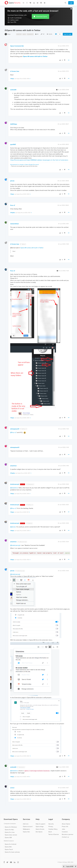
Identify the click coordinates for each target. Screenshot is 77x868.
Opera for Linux (10, 832)
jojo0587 (13, 144)
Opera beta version (11, 835)
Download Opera (42, 16)
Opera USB (8, 837)
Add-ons (26, 824)
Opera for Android (11, 844)
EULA (50, 832)
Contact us (65, 837)
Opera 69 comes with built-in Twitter (35, 56)
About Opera (66, 824)
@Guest (23, 244)
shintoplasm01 (15, 429)
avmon (12, 788)
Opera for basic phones (12, 852)
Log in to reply (68, 34)
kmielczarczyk (15, 484)
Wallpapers (26, 829)
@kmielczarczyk (22, 542)
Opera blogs (40, 826)
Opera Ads (26, 832)
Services (26, 819)
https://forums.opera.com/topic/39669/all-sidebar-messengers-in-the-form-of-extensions (39, 160)
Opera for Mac (9, 830)
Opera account (28, 826)
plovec (12, 181)
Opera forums (40, 829)
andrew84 (13, 90)
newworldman (15, 224)
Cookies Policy (53, 829)
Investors (65, 832)
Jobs (63, 829)
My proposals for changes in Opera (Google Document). (25, 165)
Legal (51, 819)
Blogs (9, 34)
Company (66, 819)
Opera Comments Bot (17, 46)
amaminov (13, 466)
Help (38, 819)
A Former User (15, 71)
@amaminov (30, 484)
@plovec (29, 523)
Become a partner (68, 834)
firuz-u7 (13, 205)
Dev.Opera (39, 832)
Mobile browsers (9, 841)
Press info (65, 826)
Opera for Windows (11, 827)
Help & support (40, 824)
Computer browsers (10, 824)
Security (51, 824)
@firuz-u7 (24, 429)
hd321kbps (14, 124)
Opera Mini (8, 847)
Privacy (51, 826)
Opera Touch (9, 849)
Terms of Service (54, 834)
